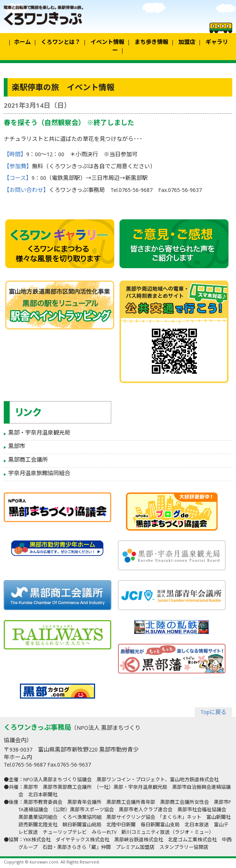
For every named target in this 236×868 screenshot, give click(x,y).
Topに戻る (213, 713)
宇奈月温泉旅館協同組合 (39, 474)
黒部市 (17, 447)
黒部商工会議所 (28, 460)
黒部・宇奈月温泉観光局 (39, 433)
